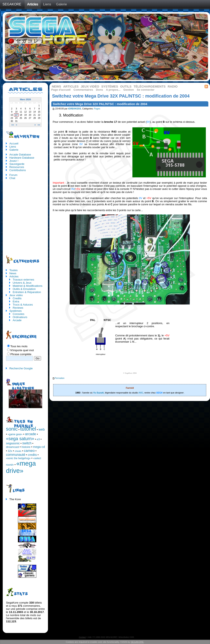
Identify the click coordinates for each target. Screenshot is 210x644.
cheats (18, 451)
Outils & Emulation (24, 289)
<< (13, 125)
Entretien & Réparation (27, 292)
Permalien (58, 378)
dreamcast (13, 447)
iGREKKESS (75, 109)
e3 (38, 439)
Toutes (14, 270)
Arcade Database (20, 155)
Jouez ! (14, 161)
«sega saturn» (20, 439)
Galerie (62, 4)
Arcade (17, 320)
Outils (126, 86)
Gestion (129, 90)
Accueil (14, 143)
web (42, 429)
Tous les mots (19, 346)
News (57, 86)
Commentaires (83, 90)
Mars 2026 (26, 99)
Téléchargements (149, 86)
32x (10, 451)
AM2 (141, 393)
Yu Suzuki (98, 393)
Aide (90, 637)
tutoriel (28, 429)
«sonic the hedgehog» (18, 458)
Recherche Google (21, 368)
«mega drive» (21, 467)
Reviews (18, 308)
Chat (12, 178)
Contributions (18, 170)
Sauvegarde (17, 164)
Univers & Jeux (22, 283)
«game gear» (15, 434)
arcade (31, 434)
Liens (47, 4)
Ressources (17, 167)
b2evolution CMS (126, 637)
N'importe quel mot (22, 350)
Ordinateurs (20, 317)
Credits (17, 298)
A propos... (113, 90)
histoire (26, 447)
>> (39, 125)
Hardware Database (22, 158)
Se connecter (146, 90)
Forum (13, 175)
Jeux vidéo (90, 86)
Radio (173, 86)
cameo (29, 451)
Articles (33, 4)
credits (32, 455)
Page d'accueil (61, 90)
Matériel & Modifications (28, 286)
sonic (12, 429)
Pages (97, 109)
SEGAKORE (12, 4)
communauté (16, 455)
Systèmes (110, 86)
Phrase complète (21, 354)
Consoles (19, 314)
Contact (82, 637)
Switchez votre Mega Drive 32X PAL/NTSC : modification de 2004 (100, 104)
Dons (99, 90)
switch (27, 443)
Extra (16, 301)
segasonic (13, 443)
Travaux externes (23, 280)
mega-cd (39, 447)
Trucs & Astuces (23, 305)
